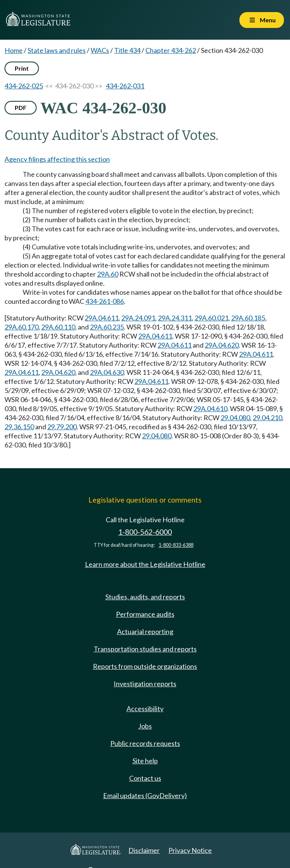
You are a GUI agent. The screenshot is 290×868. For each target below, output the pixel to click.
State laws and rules (57, 50)
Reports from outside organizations (145, 666)
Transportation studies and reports (145, 649)
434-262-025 (24, 86)
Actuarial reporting (145, 631)
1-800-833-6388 (176, 545)
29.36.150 (19, 427)
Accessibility (145, 709)
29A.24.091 (138, 318)
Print (22, 68)
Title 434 (127, 50)
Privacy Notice (190, 850)
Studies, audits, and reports (145, 597)
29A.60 (108, 274)
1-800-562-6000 (145, 532)
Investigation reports (145, 684)
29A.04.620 (222, 345)
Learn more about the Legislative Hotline (145, 564)
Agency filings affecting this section (57, 159)
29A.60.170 (22, 327)
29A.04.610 (210, 408)
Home (14, 50)
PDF (21, 108)
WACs (100, 50)
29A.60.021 (211, 318)
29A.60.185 (248, 318)
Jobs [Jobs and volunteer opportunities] (145, 726)
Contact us (145, 778)
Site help (145, 761)
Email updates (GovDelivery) (145, 795)
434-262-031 (125, 86)
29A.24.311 (175, 318)
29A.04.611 (102, 318)
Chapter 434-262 (171, 50)
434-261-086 (105, 301)
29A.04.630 (107, 372)
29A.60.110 (58, 327)
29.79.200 (62, 427)
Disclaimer (144, 850)
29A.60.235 (107, 327)
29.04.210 (267, 418)
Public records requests (145, 743)
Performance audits (145, 614)
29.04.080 (235, 418)
